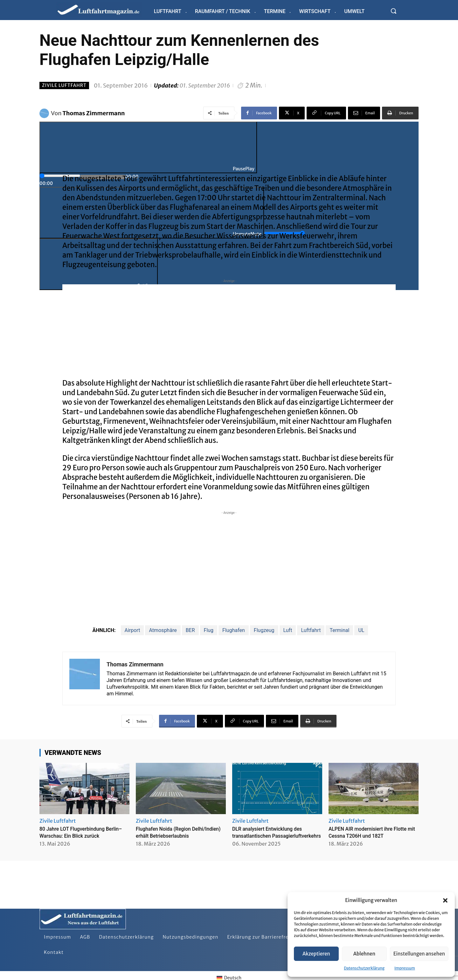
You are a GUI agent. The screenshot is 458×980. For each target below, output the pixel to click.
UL (361, 630)
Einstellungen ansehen (419, 954)
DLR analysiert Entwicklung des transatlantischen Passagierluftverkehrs (272, 835)
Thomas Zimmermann (94, 113)
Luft (288, 630)
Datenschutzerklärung (364, 968)
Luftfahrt (311, 630)
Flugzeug (264, 630)
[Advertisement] (229, 329)
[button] (445, 900)
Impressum (405, 968)
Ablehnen (364, 954)
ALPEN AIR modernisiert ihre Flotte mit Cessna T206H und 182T (373, 832)
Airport (132, 630)
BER (190, 630)
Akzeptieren (316, 954)
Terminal (339, 630)
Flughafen (234, 630)
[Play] (148, 147)
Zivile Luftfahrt (64, 85)
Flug (209, 630)
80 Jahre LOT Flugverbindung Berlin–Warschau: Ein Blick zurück (83, 832)
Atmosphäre (163, 630)
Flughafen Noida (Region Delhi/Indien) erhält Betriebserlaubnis (167, 835)
